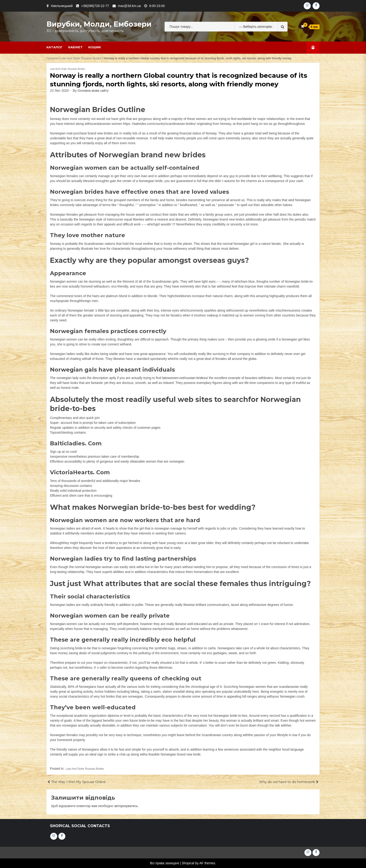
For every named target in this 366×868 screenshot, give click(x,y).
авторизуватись (126, 806)
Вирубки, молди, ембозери (99, 24)
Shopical (188, 863)
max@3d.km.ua (129, 6)
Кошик (95, 47)
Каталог (55, 47)
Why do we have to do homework (287, 782)
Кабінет (75, 47)
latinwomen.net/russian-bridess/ (185, 378)
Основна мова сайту (93, 91)
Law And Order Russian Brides (81, 58)
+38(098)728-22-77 (95, 6)
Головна (52, 58)
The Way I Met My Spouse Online (78, 782)
